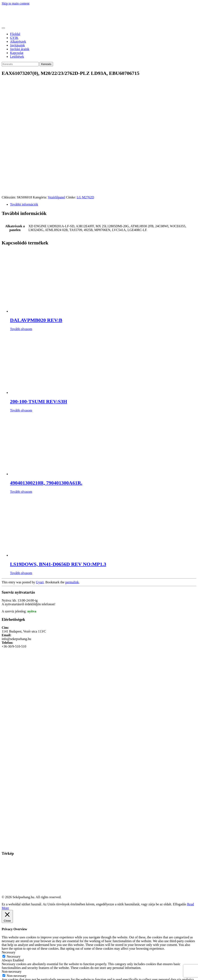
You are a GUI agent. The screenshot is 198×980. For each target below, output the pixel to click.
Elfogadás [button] (180, 904)
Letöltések (17, 57)
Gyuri (40, 582)
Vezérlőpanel (57, 197)
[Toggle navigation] (3, 28)
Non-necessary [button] (12, 972)
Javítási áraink (20, 49)
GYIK (14, 38)
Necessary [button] (9, 952)
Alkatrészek (18, 42)
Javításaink (17, 45)
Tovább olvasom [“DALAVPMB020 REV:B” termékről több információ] (21, 329)
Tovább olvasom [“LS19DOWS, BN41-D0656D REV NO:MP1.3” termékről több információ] (21, 573)
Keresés (46, 64)
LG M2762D (85, 197)
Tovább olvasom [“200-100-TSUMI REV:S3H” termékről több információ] (21, 410)
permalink (72, 582)
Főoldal (15, 34)
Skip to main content (16, 3)
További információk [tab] (24, 204)
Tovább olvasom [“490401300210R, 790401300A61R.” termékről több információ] (21, 492)
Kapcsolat (17, 53)
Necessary (14, 956)
